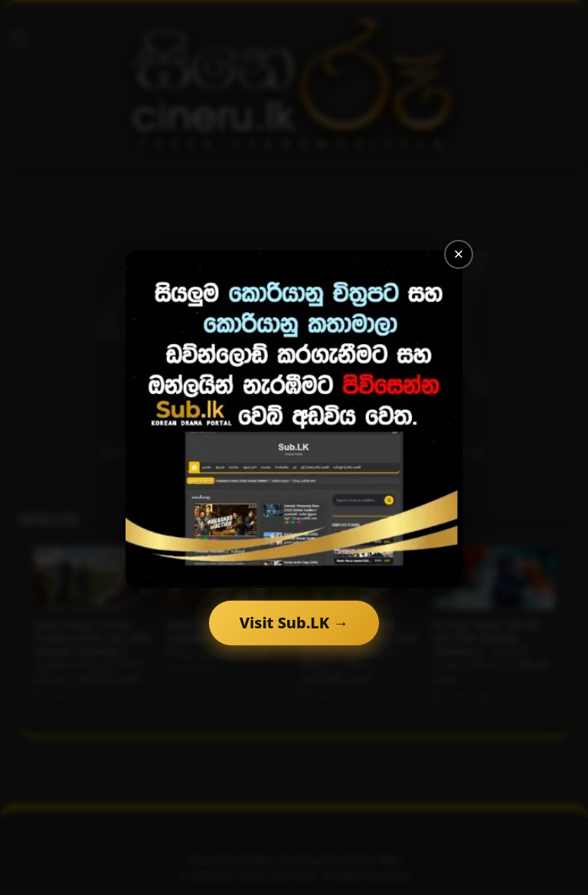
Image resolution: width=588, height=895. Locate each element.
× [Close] (459, 254)
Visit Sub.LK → (294, 623)
